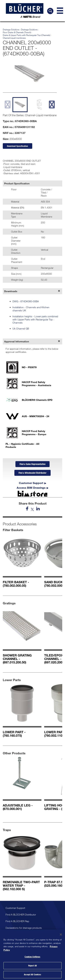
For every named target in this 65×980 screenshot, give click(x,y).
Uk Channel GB (21, 328)
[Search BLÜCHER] (50, 11)
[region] (32, 955)
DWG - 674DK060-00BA (26, 301)
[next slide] (52, 105)
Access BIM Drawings (31, 488)
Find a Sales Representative (32, 464)
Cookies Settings (32, 957)
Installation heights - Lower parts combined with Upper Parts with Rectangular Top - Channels (35, 319)
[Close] (61, 934)
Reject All (32, 966)
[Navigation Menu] (60, 11)
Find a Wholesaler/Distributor (32, 473)
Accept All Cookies (32, 974)
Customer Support (31, 483)
